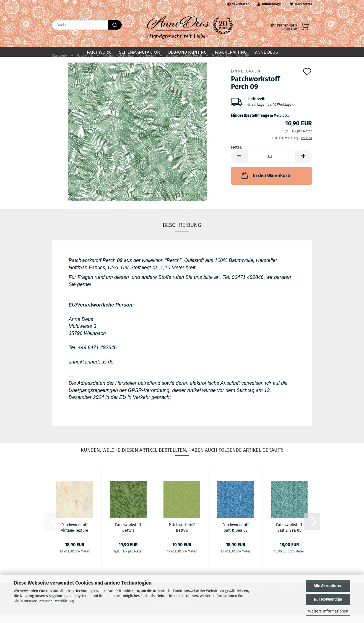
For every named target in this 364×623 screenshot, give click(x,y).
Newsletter (238, 4)
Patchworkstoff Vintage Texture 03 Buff (75, 536)
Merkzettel (301, 4)
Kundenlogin (269, 4)
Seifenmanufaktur (139, 52)
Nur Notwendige (328, 599)
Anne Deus (266, 52)
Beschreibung (182, 234)
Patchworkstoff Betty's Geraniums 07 (128, 536)
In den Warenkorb (265, 184)
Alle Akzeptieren (328, 586)
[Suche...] (115, 25)
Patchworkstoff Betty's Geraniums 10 (182, 536)
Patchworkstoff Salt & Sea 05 (289, 536)
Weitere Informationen (328, 611)
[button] (239, 165)
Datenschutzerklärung (56, 601)
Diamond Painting (187, 52)
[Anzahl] (271, 165)
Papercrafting (231, 52)
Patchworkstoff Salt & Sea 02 (236, 536)
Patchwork (99, 52)
